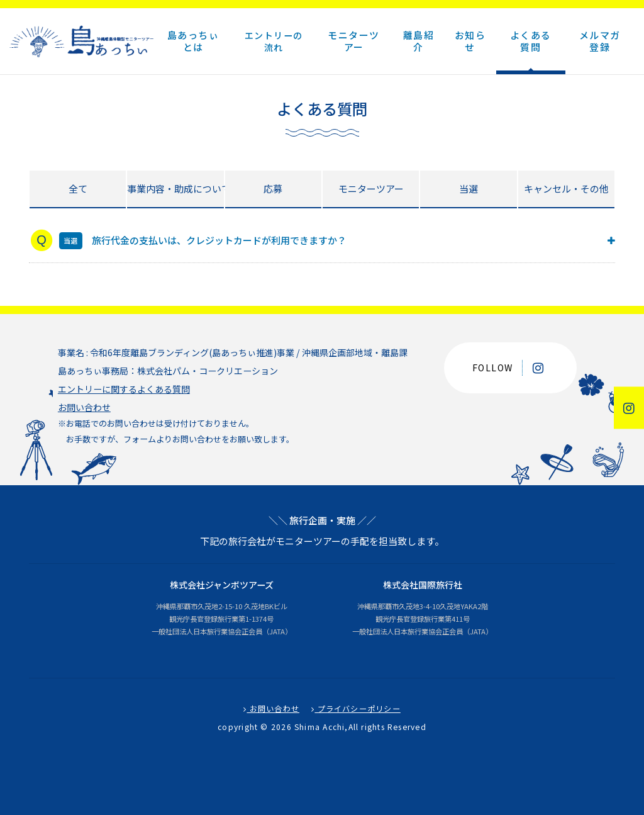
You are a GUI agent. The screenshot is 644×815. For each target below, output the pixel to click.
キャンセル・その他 (566, 188)
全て (78, 188)
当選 (469, 188)
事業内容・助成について (175, 188)
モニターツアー (371, 188)
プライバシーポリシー (356, 709)
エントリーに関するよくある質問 (124, 389)
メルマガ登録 (600, 41)
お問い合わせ (84, 407)
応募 (273, 188)
